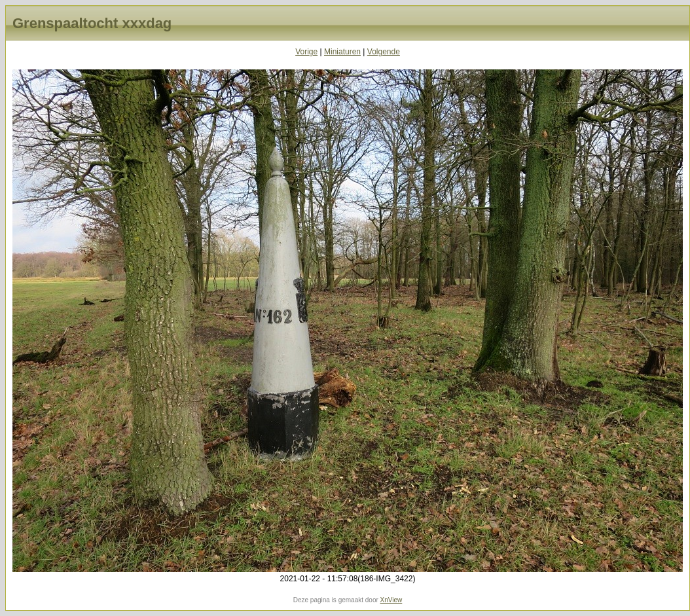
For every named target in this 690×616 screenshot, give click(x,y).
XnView (391, 600)
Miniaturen (342, 52)
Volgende (384, 52)
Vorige (306, 52)
